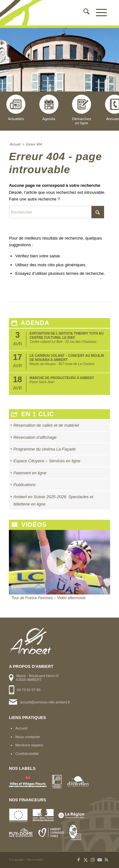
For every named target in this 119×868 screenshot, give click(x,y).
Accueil (21, 728)
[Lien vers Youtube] (100, 860)
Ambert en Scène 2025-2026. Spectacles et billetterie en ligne (53, 500)
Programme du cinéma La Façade (45, 449)
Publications (24, 485)
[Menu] (98, 13)
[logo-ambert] (49, 13)
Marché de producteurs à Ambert (62, 378)
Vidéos (29, 525)
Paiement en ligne (30, 473)
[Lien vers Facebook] (79, 860)
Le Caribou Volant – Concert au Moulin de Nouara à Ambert (67, 358)
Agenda (49, 108)
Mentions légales (29, 745)
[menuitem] (83, 13)
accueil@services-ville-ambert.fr (45, 702)
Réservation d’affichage (35, 437)
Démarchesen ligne (82, 110)
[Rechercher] (83, 13)
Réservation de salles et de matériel (46, 425)
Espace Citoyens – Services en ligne (47, 461)
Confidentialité (27, 753)
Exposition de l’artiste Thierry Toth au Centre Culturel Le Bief (66, 335)
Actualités (16, 108)
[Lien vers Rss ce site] (107, 860)
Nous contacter (28, 737)
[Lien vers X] (86, 860)
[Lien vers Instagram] (93, 860)
